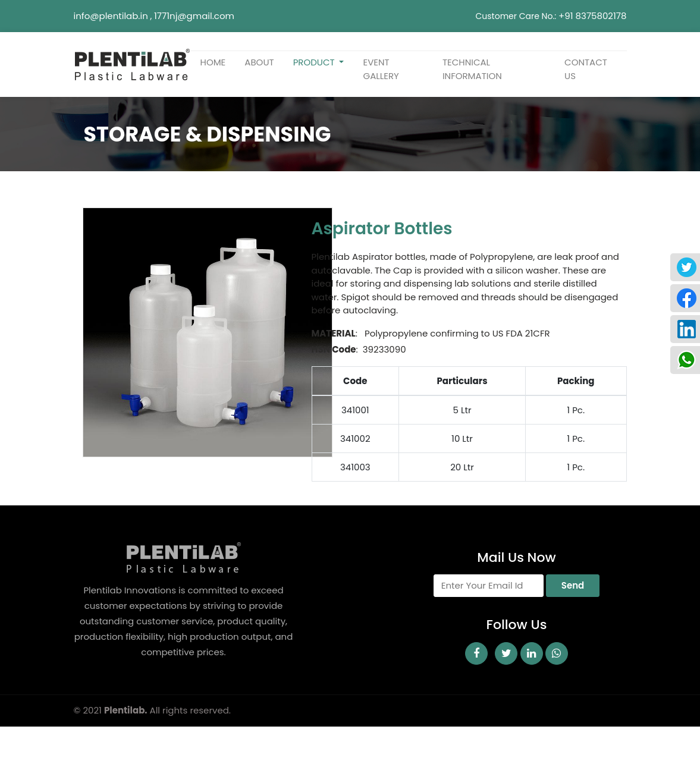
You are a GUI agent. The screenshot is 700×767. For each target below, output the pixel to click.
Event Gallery (381, 69)
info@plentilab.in (111, 16)
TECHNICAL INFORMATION (472, 69)
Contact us (586, 69)
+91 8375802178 (592, 16)
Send (573, 585)
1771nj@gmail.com (194, 16)
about (259, 62)
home (213, 62)
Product (315, 62)
